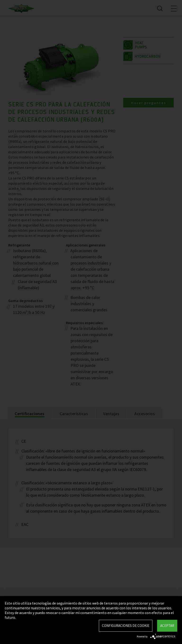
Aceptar (167, 626)
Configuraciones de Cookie (126, 626)
